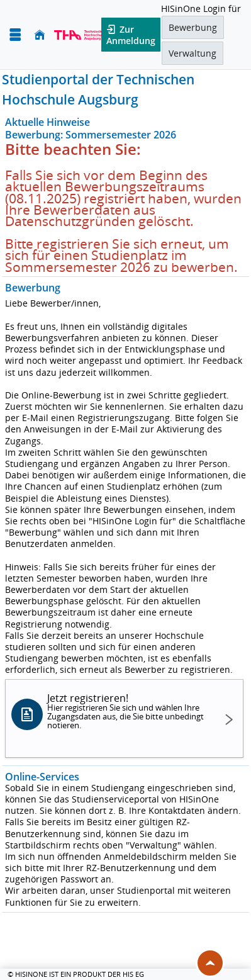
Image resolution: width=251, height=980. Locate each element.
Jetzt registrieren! (128, 711)
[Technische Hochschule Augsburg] (79, 35)
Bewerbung (193, 27)
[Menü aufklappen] (15, 35)
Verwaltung (192, 53)
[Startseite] (40, 35)
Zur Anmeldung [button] (131, 35)
